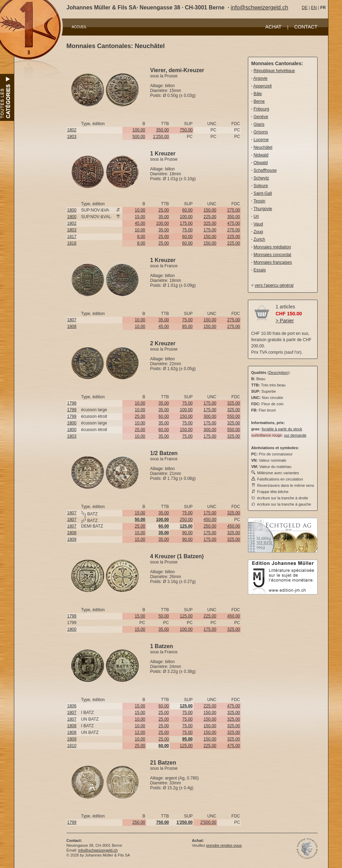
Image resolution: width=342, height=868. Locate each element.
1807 (72, 320)
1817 (72, 237)
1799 (72, 410)
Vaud (258, 224)
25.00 (164, 210)
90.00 (187, 533)
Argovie (261, 78)
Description (278, 372)
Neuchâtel (263, 147)
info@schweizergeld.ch (260, 7)
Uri (256, 216)
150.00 (210, 210)
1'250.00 (161, 137)
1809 (72, 539)
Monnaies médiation (272, 247)
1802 (72, 130)
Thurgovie (263, 209)
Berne (259, 101)
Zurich (259, 239)
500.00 (139, 137)
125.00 (186, 616)
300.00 (210, 416)
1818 (72, 243)
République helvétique (274, 71)
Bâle (258, 94)
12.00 (140, 732)
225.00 (210, 217)
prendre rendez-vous (224, 845)
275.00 (234, 210)
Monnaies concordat (272, 255)
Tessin (259, 201)
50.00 (164, 616)
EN (314, 8)
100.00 (139, 130)
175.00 (186, 223)
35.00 (164, 217)
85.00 (187, 327)
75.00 (187, 230)
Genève (261, 117)
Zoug (258, 232)
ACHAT (273, 27)
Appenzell (263, 86)
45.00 (140, 223)
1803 (72, 137)
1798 (72, 403)
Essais (260, 270)
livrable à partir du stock (282, 429)
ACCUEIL (79, 27)
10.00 (140, 210)
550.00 (234, 416)
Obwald (261, 163)
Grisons (261, 132)
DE (305, 8)
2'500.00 (208, 822)
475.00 (234, 223)
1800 (72, 210)
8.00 (141, 237)
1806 (72, 706)
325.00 (210, 223)
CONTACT (306, 27)
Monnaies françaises (273, 262)
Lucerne (261, 140)
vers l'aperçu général (274, 285)
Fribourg (261, 109)
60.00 (187, 210)
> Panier (285, 321)
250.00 (186, 520)
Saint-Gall (263, 193)
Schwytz (261, 178)
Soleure (261, 186)
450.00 (210, 520)
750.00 (186, 130)
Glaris (259, 124)
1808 (72, 327)
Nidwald (261, 155)
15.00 (140, 217)
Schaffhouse (265, 170)
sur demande (295, 435)
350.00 (163, 130)
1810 (72, 746)
